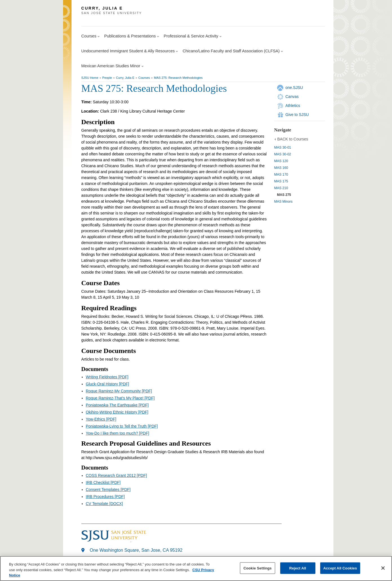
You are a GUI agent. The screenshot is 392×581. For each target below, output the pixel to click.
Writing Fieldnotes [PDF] (107, 377)
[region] (196, 568)
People (107, 78)
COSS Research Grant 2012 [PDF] (116, 475)
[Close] (383, 568)
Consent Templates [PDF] (108, 490)
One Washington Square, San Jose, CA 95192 (136, 550)
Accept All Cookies (340, 568)
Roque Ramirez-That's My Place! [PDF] (120, 398)
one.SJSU (294, 88)
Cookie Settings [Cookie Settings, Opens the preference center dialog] (257, 568)
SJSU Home (90, 78)
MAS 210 (281, 188)
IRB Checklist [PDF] (103, 482)
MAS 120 (281, 161)
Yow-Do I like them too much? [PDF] (118, 433)
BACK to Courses (293, 139)
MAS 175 (281, 181)
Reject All (298, 568)
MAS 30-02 (283, 154)
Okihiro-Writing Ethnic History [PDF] (117, 412)
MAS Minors (283, 202)
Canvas (292, 97)
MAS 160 (281, 168)
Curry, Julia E (125, 78)
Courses (144, 78)
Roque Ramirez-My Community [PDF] (119, 391)
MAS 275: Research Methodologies (178, 78)
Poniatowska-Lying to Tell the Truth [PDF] (122, 426)
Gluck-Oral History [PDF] (108, 384)
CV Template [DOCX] (104, 504)
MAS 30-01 (283, 148)
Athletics (293, 106)
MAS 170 (281, 175)
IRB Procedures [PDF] (105, 497)
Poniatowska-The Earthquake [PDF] (117, 405)
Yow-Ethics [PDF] (101, 419)
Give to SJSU (297, 115)
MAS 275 (284, 195)
